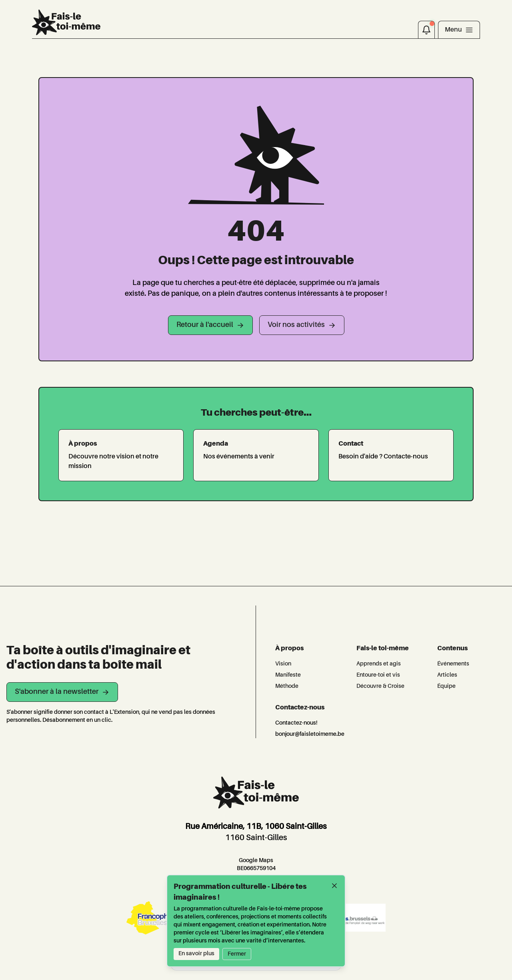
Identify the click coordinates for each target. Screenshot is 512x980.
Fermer (237, 954)
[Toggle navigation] (459, 30)
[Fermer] (334, 886)
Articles (447, 675)
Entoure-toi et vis (378, 675)
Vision (283, 664)
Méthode (287, 686)
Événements (453, 664)
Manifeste (288, 675)
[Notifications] (426, 30)
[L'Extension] (66, 22)
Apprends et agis (379, 664)
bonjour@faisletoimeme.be (310, 734)
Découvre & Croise (380, 686)
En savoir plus (196, 954)
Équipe (446, 686)
